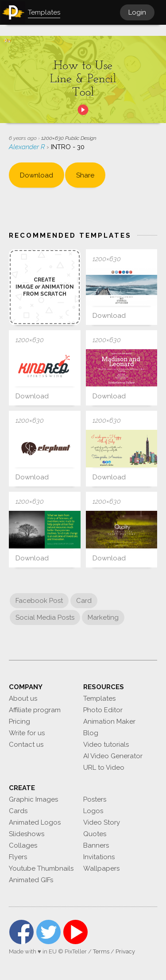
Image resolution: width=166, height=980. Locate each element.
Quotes (95, 834)
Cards (18, 811)
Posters (95, 799)
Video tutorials (106, 745)
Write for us (27, 733)
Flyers (18, 857)
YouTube (75, 932)
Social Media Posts (45, 617)
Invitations (99, 857)
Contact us (26, 745)
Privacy (125, 951)
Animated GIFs (31, 880)
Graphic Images (33, 799)
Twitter (48, 932)
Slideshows (27, 834)
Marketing (103, 617)
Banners (96, 845)
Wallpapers (101, 868)
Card (84, 601)
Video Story (102, 822)
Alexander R (28, 147)
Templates (99, 698)
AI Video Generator (113, 756)
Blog (91, 733)
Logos (93, 811)
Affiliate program (35, 710)
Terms (101, 951)
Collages (23, 845)
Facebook (21, 932)
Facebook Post (39, 601)
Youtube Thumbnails (41, 868)
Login (137, 12)
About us (23, 698)
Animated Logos (35, 822)
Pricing (19, 721)
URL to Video (104, 768)
